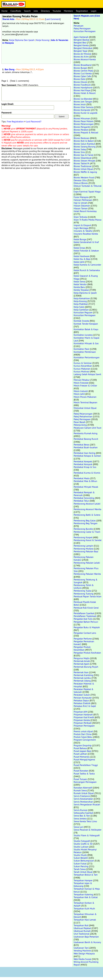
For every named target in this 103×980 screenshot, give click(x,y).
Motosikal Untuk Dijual (85, 408)
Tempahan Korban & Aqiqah (84, 904)
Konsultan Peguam (83, 312)
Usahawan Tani (81, 948)
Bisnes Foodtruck (82, 85)
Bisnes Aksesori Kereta (85, 59)
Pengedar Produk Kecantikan (82, 648)
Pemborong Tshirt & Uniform (84, 586)
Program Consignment (85, 740)
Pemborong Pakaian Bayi (86, 551)
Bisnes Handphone (83, 87)
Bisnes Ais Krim (81, 57)
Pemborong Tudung (83, 594)
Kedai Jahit (79, 262)
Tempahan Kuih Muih (84, 908)
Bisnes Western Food (84, 177)
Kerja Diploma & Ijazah (85, 293)
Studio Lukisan (81, 847)
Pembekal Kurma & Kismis (87, 473)
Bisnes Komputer (82, 110)
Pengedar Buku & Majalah (87, 627)
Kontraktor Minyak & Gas (86, 343)
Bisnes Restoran (82, 138)
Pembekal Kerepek (83, 461)
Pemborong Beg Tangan (86, 523)
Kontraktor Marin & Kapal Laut (86, 339)
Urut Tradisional (82, 934)
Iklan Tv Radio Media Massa (88, 220)
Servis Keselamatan (83, 799)
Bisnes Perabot (81, 130)
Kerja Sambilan (81, 310)
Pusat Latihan (80, 754)
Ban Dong (10, 69)
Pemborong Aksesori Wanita (87, 509)
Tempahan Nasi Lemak (85, 920)
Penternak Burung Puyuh (86, 667)
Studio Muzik (80, 855)
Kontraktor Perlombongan (87, 357)
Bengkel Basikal (82, 40)
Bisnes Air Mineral (82, 54)
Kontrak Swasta (81, 321)
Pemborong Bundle (83, 529)
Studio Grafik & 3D (83, 844)
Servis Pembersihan (83, 802)
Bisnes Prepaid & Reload (86, 132)
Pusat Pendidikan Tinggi (86, 765)
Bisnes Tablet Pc (82, 163)
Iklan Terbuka (80, 217)
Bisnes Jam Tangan (83, 102)
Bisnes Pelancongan (84, 124)
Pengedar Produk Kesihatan (87, 653)
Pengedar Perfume (83, 639)
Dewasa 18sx (80, 180)
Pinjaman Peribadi (83, 723)
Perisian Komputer (83, 698)
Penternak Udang (82, 681)
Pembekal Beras (82, 445)
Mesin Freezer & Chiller (85, 386)
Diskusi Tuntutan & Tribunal (88, 186)
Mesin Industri (81, 391)
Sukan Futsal (80, 864)
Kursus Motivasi (82, 371)
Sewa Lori (78, 827)
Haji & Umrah (80, 203)
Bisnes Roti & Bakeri (84, 141)
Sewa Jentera (80, 819)
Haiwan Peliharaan (83, 200)
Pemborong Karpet (83, 537)
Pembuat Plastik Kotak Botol (85, 603)
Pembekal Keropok (83, 464)
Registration (82, 11)
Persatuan (79, 26)
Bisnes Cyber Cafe (82, 76)
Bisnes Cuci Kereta (83, 73)
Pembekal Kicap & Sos (85, 467)
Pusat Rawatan (81, 771)
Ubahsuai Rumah (82, 931)
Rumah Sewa (80, 790)
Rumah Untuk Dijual (84, 793)
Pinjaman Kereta (82, 720)
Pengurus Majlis (82, 658)
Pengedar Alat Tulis (83, 619)
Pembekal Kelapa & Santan (87, 456)
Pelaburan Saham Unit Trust (87, 428)
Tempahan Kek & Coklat (86, 897)
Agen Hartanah (81, 37)
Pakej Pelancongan (83, 414)
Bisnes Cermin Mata (83, 71)
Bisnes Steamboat (83, 158)
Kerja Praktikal (81, 304)
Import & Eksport (82, 225)
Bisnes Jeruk (80, 104)
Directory (45, 11)
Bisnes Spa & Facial (83, 155)
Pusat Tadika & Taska (84, 774)
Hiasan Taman (81, 208)
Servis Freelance (82, 796)
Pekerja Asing (80, 425)
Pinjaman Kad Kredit (84, 717)
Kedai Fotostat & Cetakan (86, 251)
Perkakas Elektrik (82, 703)
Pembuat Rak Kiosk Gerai (86, 608)
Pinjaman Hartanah (83, 714)
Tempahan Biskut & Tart (86, 875)
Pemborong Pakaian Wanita (87, 574)
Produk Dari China (83, 734)
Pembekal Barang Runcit (86, 439)
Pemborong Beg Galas (85, 520)
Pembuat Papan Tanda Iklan (88, 596)
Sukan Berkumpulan (84, 861)
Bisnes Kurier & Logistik (86, 113)
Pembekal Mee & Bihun (85, 481)
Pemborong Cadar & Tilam (87, 532)
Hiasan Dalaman (82, 206)
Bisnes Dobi (79, 79)
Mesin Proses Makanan (85, 397)
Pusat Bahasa (80, 748)
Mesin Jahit (79, 394)
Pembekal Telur (81, 501)
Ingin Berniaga (81, 228)
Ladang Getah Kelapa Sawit (87, 374)
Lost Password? (34, 121)
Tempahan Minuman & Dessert (85, 915)
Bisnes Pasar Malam (83, 121)
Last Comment (53, 19)
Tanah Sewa (80, 869)
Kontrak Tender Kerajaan (86, 324)
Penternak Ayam (81, 664)
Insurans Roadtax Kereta (86, 234)
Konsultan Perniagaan (85, 31)
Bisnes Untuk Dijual (83, 169)
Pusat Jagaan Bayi (82, 751)
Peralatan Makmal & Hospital (84, 685)
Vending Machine (82, 951)
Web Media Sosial (82, 959)
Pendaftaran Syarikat (84, 613)
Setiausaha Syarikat (83, 813)
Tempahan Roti (81, 925)
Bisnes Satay (80, 149)
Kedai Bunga (80, 239)
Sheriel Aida (8, 19)
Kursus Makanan (82, 369)
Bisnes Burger (80, 68)
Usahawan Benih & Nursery (87, 942)
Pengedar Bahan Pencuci (86, 622)
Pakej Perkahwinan (83, 416)
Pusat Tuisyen (80, 779)
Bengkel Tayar (81, 51)
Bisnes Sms (79, 152)
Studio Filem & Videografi (87, 835)
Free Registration (15, 121)
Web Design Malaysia (84, 953)
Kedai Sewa (79, 281)
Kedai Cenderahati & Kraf (86, 242)
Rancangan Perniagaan (85, 782)
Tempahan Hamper (83, 880)
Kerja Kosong (43, 40)
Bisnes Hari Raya (82, 90)
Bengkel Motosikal (83, 48)
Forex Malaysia (81, 197)
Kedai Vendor (80, 284)
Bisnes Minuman (82, 118)
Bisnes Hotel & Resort (85, 93)
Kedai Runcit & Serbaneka (87, 270)
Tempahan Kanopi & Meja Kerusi (87, 890)
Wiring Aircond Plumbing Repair (86, 963)
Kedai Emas (79, 248)
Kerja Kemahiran (82, 298)
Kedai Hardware (82, 256)
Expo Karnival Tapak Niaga (87, 192)
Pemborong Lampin (83, 546)
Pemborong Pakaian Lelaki (87, 563)
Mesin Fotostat (81, 383)
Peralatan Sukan (82, 695)
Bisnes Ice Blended (83, 99)
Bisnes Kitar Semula (84, 107)
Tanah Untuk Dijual (83, 872)
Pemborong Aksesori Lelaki (87, 504)
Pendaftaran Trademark (85, 616)
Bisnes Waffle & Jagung (85, 172)
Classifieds (16, 11)
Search (27, 11)
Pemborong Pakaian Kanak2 (84, 558)
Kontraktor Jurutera (83, 335)
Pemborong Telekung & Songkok (86, 581)
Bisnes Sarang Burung (85, 147)
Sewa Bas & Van (82, 816)
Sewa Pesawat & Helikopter (88, 830)
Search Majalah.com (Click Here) (87, 17)
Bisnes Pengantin (82, 127)
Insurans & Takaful (83, 231)
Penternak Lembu (82, 678)
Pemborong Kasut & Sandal (88, 540)
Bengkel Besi (80, 42)
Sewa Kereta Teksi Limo (85, 821)
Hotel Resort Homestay (85, 211)
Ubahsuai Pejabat (82, 928)
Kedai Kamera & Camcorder (87, 265)
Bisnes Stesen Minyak (84, 161)
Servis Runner (81, 810)
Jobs (36, 11)
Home (4, 11)
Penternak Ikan (81, 672)
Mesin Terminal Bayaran (85, 402)
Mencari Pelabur (82, 380)
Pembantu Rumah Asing (86, 433)
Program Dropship (83, 745)
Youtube (57, 11)
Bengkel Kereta (81, 45)
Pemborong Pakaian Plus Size (86, 570)
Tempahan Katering (83, 894)
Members (68, 11)
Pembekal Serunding (84, 498)
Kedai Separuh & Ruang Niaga (86, 277)
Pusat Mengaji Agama (84, 759)
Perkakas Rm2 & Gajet (85, 706)
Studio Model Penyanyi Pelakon (85, 851)
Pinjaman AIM (81, 712)
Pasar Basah (80, 422)
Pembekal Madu (82, 478)
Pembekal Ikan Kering (85, 453)
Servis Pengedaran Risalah (87, 804)
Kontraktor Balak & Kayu (86, 329)
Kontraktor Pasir (82, 349)
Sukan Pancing (81, 866)
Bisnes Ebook (80, 82)
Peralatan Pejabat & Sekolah (83, 691)
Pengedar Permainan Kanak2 (84, 643)
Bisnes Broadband (83, 65)
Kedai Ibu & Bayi (82, 259)
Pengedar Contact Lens (85, 633)
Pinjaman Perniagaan (84, 726)
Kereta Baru (79, 287)
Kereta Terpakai (81, 290)
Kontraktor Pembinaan (85, 352)
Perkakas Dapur (81, 700)
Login (94, 11)
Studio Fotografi (82, 841)
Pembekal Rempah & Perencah (84, 494)
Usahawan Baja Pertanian (86, 937)
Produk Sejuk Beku (83, 737)
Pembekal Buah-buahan (86, 447)
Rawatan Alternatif (83, 788)
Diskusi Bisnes (81, 183)
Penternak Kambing (83, 675)
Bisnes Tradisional (83, 166)
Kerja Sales (79, 307)
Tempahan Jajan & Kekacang (83, 885)
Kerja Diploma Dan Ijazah (22, 40)
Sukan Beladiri (81, 858)
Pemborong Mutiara (83, 549)
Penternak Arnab (82, 661)
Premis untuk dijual (83, 731)
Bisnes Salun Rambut (84, 144)
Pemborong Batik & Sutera (87, 515)
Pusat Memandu (82, 757)
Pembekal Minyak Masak (86, 487)
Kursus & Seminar (83, 363)
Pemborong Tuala (82, 591)
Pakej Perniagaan (82, 28)
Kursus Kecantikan (83, 366)
